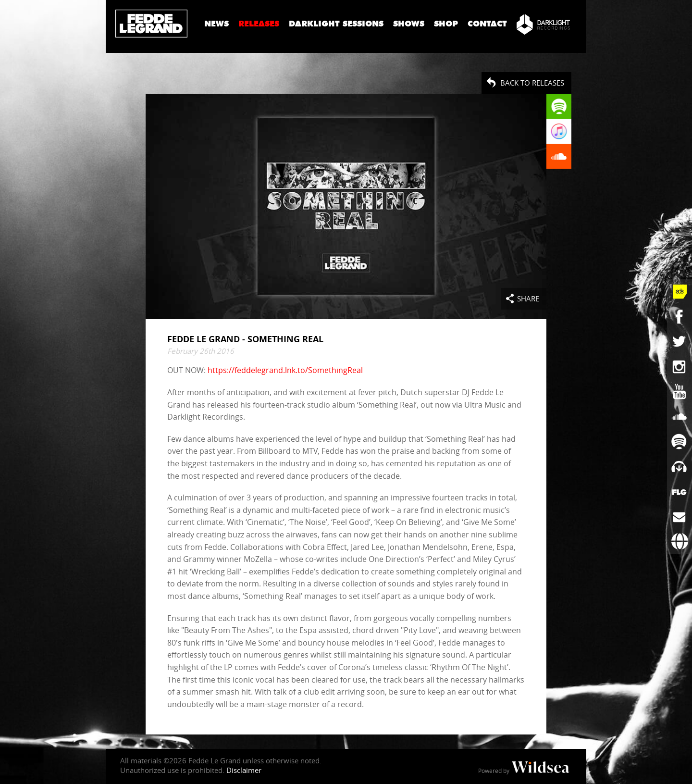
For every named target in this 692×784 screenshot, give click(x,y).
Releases (259, 24)
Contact (487, 24)
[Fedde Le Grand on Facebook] (680, 317)
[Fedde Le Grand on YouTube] (680, 392)
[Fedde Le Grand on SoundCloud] (680, 417)
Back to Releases (532, 83)
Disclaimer (244, 770)
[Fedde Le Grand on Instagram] (680, 367)
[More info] (680, 492)
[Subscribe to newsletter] (680, 517)
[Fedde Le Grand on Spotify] (680, 442)
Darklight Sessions (336, 24)
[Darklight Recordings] (543, 24)
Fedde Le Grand (151, 24)
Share (528, 299)
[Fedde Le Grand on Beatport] (680, 467)
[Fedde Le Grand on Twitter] (680, 342)
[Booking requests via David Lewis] (680, 542)
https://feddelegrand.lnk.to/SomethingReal (285, 370)
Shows (409, 24)
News (216, 24)
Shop (446, 24)
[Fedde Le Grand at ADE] (680, 292)
